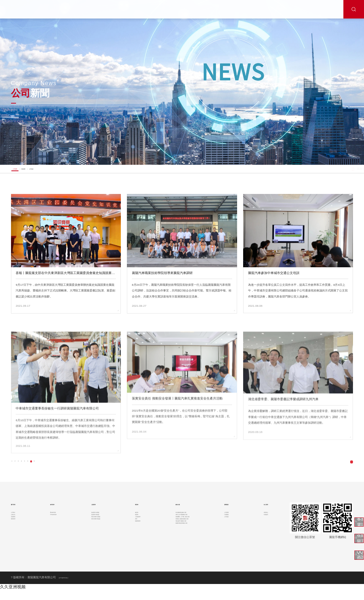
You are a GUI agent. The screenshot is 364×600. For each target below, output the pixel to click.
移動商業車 (135, 551)
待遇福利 (261, 531)
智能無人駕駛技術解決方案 (180, 545)
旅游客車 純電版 (93, 525)
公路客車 (90, 514)
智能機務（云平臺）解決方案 (182, 538)
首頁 (319, 172)
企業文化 (17, 531)
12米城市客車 (53, 531)
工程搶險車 (135, 538)
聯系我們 (17, 545)
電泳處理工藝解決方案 (177, 551)
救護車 (132, 531)
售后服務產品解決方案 (177, 525)
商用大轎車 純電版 (95, 538)
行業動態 (227, 531)
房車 (131, 545)
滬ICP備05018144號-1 (73, 587)
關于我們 (17, 514)
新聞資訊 (227, 514)
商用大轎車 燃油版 (95, 545)
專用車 (133, 514)
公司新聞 (23, 172)
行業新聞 (49, 172)
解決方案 (170, 514)
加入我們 (262, 514)
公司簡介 (17, 525)
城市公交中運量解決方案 (179, 531)
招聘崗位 (261, 525)
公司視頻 (74, 172)
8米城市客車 (53, 525)
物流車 (132, 525)
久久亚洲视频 (13, 597)
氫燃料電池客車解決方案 (179, 558)
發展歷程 (17, 538)
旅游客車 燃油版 (93, 531)
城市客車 (51, 514)
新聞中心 (332, 172)
